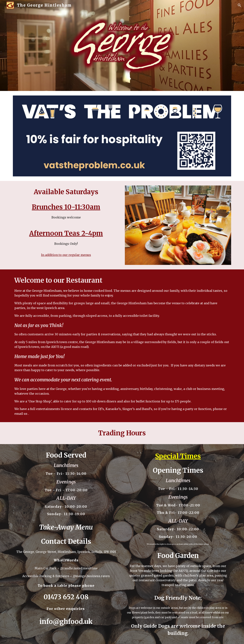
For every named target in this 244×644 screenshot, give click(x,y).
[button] (239, 5)
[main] (66, 222)
